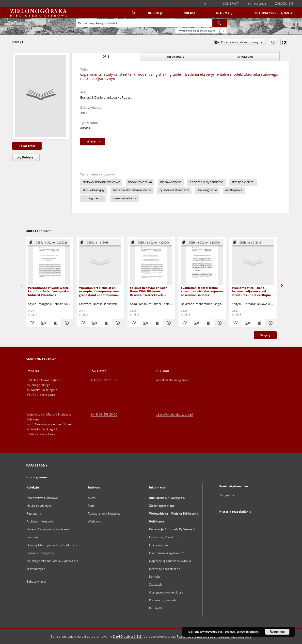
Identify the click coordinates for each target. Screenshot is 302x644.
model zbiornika (140, 182)
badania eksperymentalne (132, 190)
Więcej (265, 335)
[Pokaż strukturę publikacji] (49, 243)
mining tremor (93, 198)
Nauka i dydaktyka (39, 506)
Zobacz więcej (36, 582)
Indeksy (189, 13)
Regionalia (34, 513)
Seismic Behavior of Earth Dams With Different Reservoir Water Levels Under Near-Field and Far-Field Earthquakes (149, 291)
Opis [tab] (106, 57)
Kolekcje (156, 13)
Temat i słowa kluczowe (104, 513)
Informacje (224, 13)
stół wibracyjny (94, 190)
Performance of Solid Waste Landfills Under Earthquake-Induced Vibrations (49, 291)
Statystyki (156, 584)
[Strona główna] (133, 13)
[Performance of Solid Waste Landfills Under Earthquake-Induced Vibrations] (49, 262)
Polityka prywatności (163, 600)
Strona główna (36, 477)
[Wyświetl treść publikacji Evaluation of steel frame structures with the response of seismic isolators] (208, 323)
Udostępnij (257, 4)
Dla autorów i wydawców (166, 553)
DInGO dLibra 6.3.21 (128, 636)
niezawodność (171, 182)
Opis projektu (159, 545)
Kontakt (154, 577)
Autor (92, 498)
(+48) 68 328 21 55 (104, 380)
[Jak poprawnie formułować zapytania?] (223, 31)
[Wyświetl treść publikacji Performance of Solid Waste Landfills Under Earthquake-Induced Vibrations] (55, 323)
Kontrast (231, 4)
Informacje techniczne (165, 569)
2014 (84, 113)
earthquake (234, 190)
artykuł (85, 128)
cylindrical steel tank (174, 190)
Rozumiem (277, 632)
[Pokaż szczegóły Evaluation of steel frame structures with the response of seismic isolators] (219, 323)
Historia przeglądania (273, 13)
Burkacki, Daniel (92, 97)
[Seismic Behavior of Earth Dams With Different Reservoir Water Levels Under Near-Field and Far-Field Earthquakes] (151, 262)
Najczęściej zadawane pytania (170, 561)
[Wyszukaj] (220, 23)
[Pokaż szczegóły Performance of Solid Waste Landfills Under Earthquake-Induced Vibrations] (66, 323)
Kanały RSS (157, 608)
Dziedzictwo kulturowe (42, 498)
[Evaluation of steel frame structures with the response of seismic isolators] (202, 262)
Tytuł (91, 506)
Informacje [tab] (175, 57)
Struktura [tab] (245, 57)
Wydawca (95, 521)
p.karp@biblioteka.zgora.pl (174, 414)
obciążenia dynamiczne (207, 182)
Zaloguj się (284, 4)
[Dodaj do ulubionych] (273, 42)
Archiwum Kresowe (40, 521)
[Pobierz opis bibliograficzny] (43, 323)
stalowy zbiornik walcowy (101, 182)
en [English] (204, 4)
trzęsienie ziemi (243, 182)
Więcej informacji (248, 632)
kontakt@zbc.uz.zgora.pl (173, 380)
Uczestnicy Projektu (163, 537)
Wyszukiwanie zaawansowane (197, 31)
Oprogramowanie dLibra (166, 592)
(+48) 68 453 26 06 (104, 414)
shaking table (207, 190)
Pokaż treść (27, 146)
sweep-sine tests (124, 198)
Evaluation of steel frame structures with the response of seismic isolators (202, 291)
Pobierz (24, 157)
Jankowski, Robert (119, 97)
